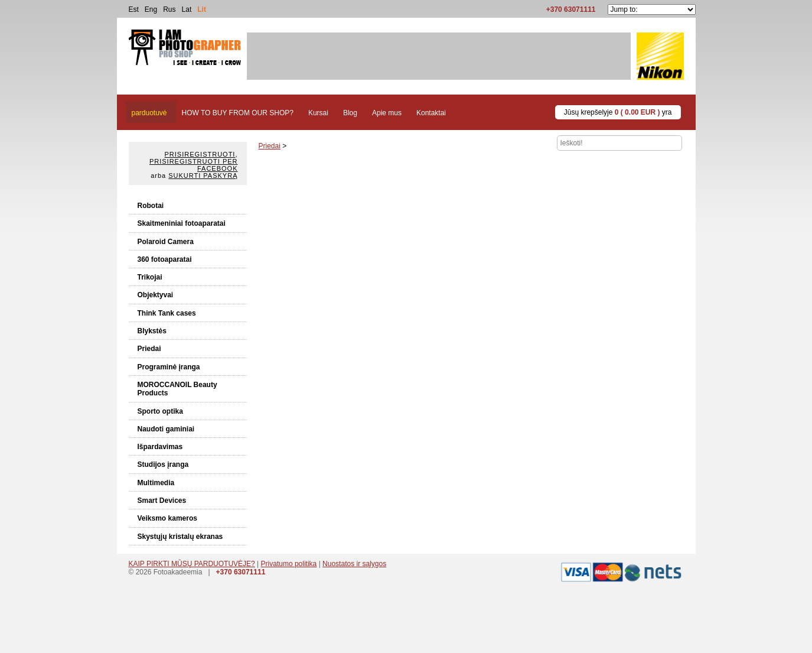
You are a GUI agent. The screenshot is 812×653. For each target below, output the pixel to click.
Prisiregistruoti (200, 154)
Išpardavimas (160, 447)
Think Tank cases (167, 313)
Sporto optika (160, 411)
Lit (202, 9)
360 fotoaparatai (165, 259)
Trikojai (150, 277)
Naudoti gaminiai (166, 429)
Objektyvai (156, 295)
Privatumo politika (289, 564)
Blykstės (152, 331)
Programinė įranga (169, 367)
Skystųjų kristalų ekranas (180, 537)
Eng (151, 9)
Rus (169, 9)
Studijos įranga (163, 464)
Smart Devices (162, 501)
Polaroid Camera (166, 242)
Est (134, 9)
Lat (187, 9)
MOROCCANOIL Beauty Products (177, 389)
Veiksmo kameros (167, 518)
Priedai (149, 349)
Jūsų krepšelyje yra (618, 112)
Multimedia (156, 483)
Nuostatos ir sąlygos (354, 564)
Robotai (151, 206)
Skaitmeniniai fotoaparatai (182, 223)
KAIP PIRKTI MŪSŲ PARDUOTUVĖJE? (192, 564)
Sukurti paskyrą (203, 176)
